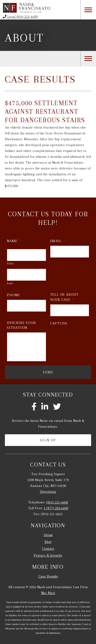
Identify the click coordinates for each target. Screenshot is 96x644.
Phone (13, 295)
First (10, 264)
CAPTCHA (59, 323)
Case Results (48, 576)
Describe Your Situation (21, 325)
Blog (48, 542)
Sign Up (48, 440)
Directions (48, 492)
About (24, 38)
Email (58, 241)
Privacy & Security (48, 555)
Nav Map (48, 593)
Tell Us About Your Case (64, 297)
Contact (48, 549)
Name (14, 241)
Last (10, 283)
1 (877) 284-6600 (56, 508)
